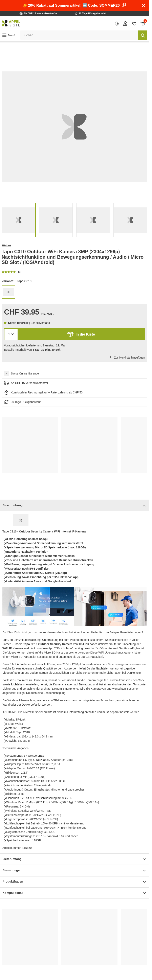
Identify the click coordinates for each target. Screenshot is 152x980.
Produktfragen (74, 882)
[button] (8, 35)
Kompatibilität (74, 893)
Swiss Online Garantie (25, 373)
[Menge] (11, 334)
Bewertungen (74, 871)
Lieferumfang (74, 859)
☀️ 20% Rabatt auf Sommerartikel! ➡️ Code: (74, 5)
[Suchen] (143, 35)
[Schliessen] (144, 5)
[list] (74, 127)
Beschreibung (74, 506)
